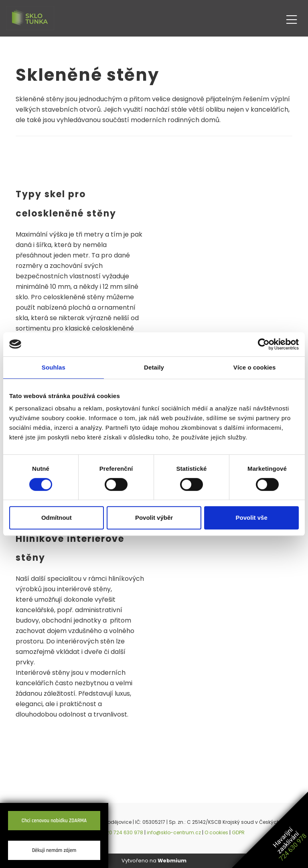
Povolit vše (252, 518)
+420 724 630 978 (121, 832)
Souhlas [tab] (54, 367)
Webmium (172, 861)
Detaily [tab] (154, 367)
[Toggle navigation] (292, 18)
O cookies (216, 832)
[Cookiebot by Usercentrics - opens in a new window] (264, 344)
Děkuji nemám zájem (54, 850)
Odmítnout (57, 518)
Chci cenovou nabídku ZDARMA (54, 821)
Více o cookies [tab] (255, 367)
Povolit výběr (154, 518)
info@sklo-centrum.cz (174, 832)
